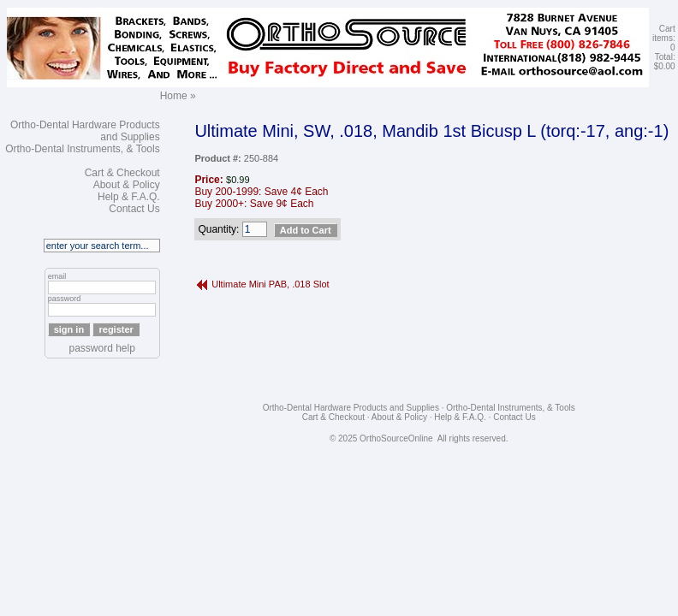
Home (174, 96)
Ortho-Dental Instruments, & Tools (83, 149)
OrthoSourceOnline (396, 438)
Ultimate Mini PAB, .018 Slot (270, 284)
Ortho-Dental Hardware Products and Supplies (351, 408)
